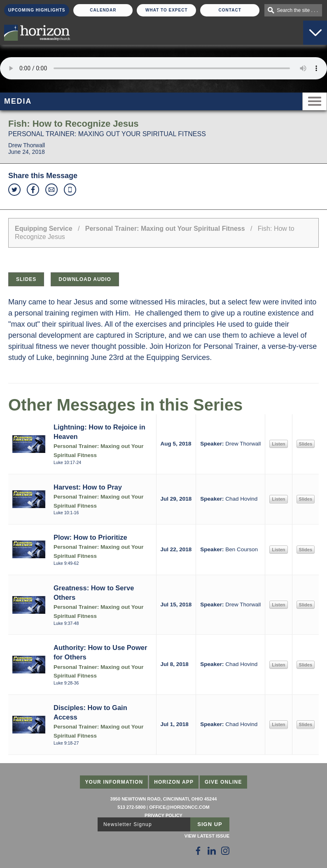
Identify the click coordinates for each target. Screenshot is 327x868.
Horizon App (174, 782)
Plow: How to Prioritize (90, 537)
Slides (26, 279)
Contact (230, 10)
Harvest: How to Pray (88, 487)
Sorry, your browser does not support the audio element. (163, 68)
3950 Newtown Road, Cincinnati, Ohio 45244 (164, 799)
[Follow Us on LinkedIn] (212, 851)
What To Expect (167, 10)
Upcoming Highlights (37, 10)
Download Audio (85, 279)
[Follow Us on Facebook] (198, 851)
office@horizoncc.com (179, 807)
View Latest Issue (207, 836)
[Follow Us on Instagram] (225, 851)
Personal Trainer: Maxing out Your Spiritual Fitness (165, 229)
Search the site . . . (297, 10)
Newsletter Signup (128, 824)
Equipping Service (44, 229)
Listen (278, 444)
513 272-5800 (131, 807)
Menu (315, 101)
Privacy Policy (163, 815)
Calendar (103, 10)
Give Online (223, 782)
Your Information (114, 782)
